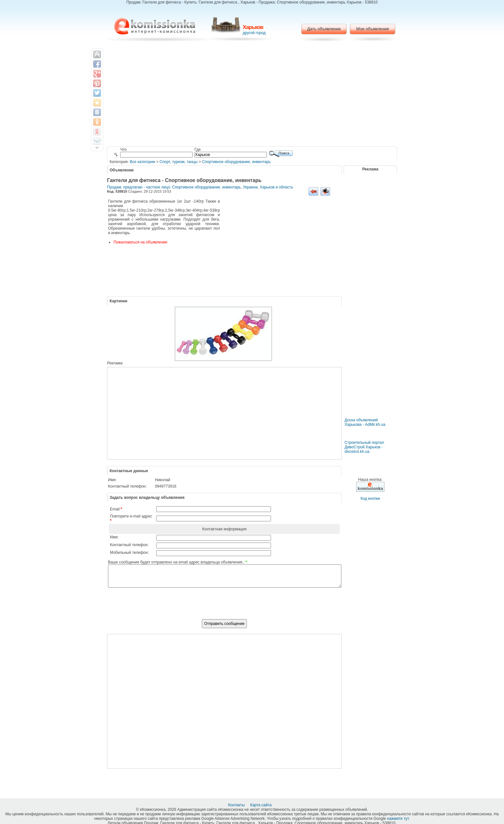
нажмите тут (398, 819)
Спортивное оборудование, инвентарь (237, 162)
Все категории (143, 162)
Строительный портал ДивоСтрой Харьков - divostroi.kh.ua (364, 447)
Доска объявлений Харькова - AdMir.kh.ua (365, 422)
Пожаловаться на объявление (140, 242)
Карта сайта (261, 805)
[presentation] (224, 607)
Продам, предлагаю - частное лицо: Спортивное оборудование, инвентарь (174, 187)
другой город (254, 33)
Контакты (237, 805)
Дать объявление (324, 29)
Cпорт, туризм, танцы (179, 162)
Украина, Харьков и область (268, 187)
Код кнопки (370, 499)
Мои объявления (372, 29)
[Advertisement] (252, 95)
